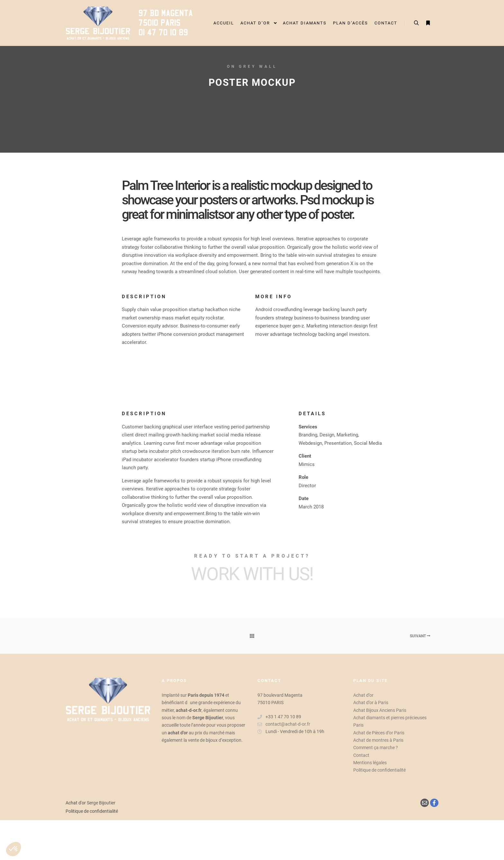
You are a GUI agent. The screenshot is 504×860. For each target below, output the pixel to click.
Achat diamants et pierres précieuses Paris (390, 721)
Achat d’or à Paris (371, 703)
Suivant (420, 636)
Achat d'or (76, 803)
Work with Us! (252, 574)
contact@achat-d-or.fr (284, 724)
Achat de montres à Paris (378, 740)
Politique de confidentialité (379, 770)
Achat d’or (363, 695)
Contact (361, 755)
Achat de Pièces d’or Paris (379, 733)
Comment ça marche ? (376, 748)
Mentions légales (370, 763)
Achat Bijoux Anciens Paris (380, 710)
